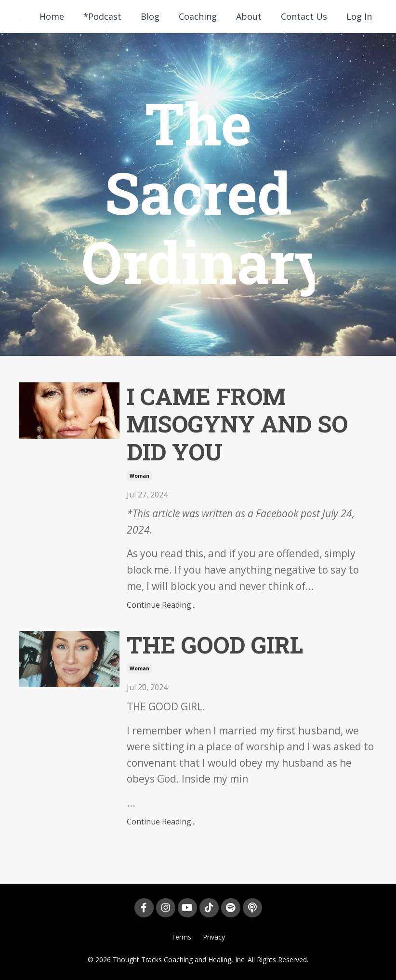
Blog (150, 16)
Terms (181, 937)
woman (139, 476)
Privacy (214, 937)
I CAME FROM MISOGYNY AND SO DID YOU (237, 424)
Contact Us (304, 16)
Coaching (198, 16)
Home (52, 16)
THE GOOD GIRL (215, 645)
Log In (359, 16)
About (249, 16)
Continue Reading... (161, 605)
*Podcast (102, 16)
